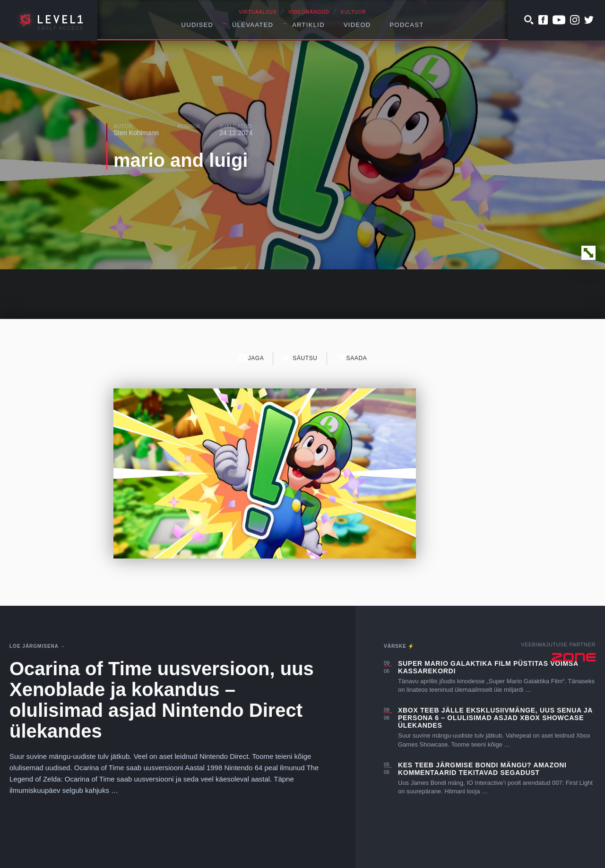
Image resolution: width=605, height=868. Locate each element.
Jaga (251, 358)
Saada (352, 358)
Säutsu (300, 358)
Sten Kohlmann (136, 133)
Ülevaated (253, 25)
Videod (357, 25)
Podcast (407, 25)
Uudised (198, 25)
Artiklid (308, 25)
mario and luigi (181, 160)
